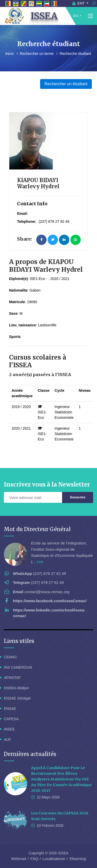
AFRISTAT (12, 678)
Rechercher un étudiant (66, 84)
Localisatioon (54, 859)
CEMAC (10, 657)
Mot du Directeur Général (37, 529)
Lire (40, 562)
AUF (8, 739)
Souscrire (78, 497)
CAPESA (11, 719)
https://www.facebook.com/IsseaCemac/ (50, 601)
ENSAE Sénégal (17, 698)
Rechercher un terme (37, 54)
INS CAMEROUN (18, 667)
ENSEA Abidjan (16, 688)
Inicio (10, 54)
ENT (79, 3)
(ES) (76, 16)
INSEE (9, 729)
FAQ (34, 859)
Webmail (19, 859)
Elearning (78, 859)
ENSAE (10, 709)
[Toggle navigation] (91, 16)
